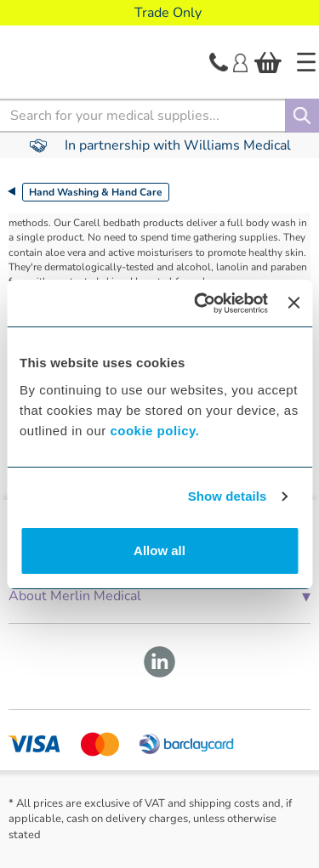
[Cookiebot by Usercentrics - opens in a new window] (200, 304)
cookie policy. (154, 431)
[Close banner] (293, 303)
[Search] (302, 116)
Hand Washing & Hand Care (96, 192)
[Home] (306, 62)
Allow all (159, 550)
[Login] (240, 61)
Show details (228, 496)
